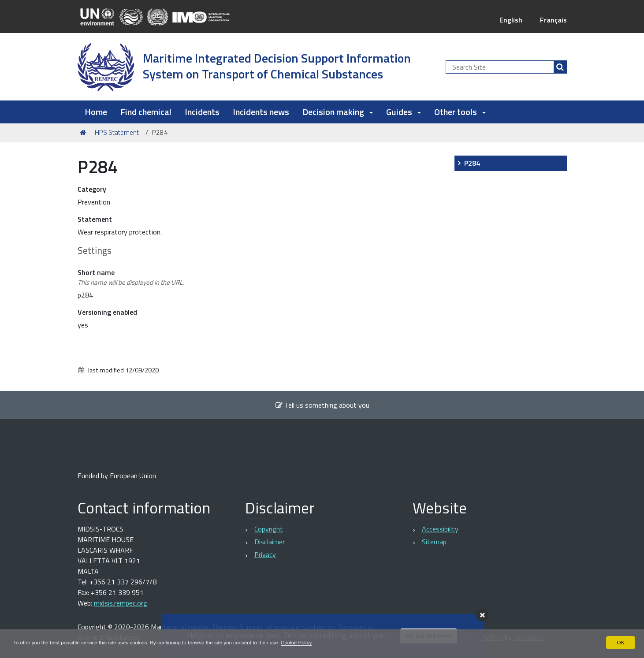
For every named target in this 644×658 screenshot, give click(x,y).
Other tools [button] (460, 112)
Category (92, 189)
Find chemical (146, 112)
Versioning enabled (107, 312)
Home (96, 112)
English (511, 20)
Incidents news (261, 112)
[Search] (560, 67)
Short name (131, 277)
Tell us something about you (322, 405)
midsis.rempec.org (121, 603)
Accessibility (440, 529)
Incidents (202, 112)
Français (553, 20)
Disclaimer (270, 542)
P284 (472, 163)
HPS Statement (117, 132)
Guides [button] (404, 112)
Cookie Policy (305, 642)
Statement (95, 219)
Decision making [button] (338, 112)
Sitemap (434, 542)
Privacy (265, 554)
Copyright (269, 529)
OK (620, 642)
